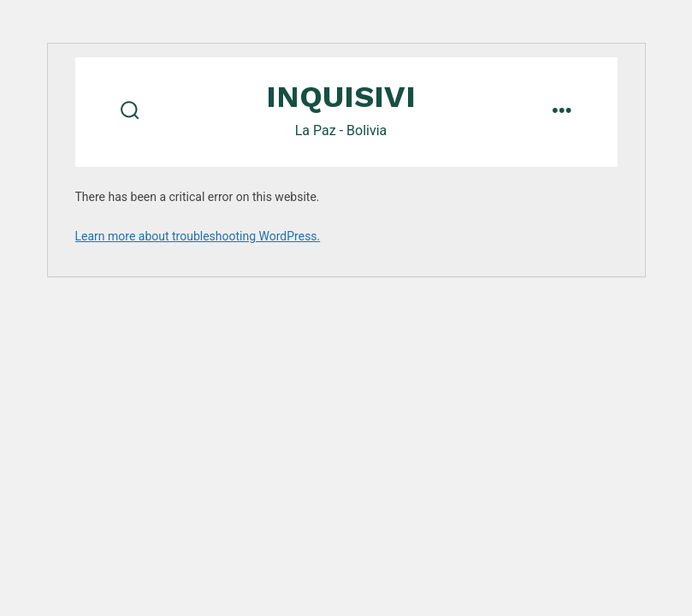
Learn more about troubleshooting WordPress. (198, 236)
